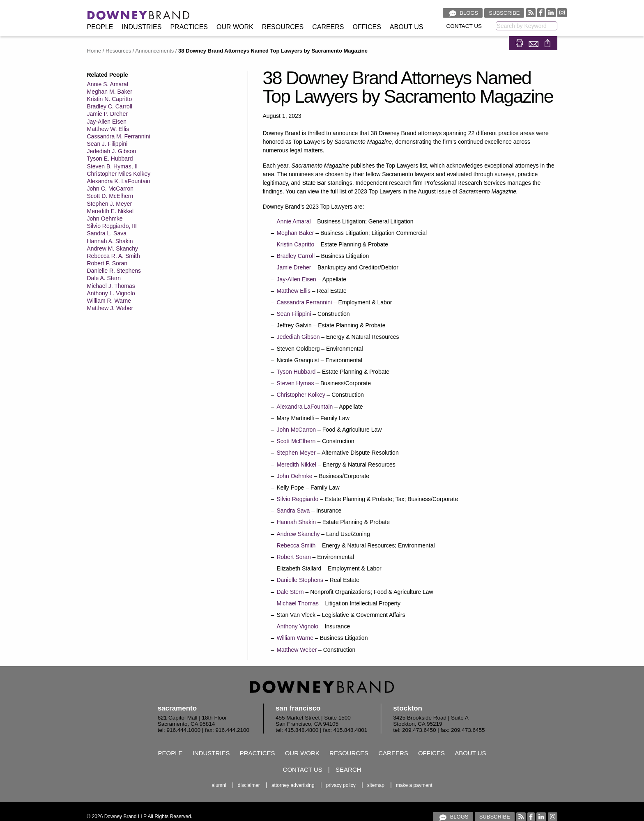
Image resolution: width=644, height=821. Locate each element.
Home (94, 51)
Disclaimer (249, 785)
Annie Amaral (293, 221)
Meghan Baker (295, 233)
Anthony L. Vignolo (111, 293)
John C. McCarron (110, 189)
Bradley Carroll (296, 256)
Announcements (154, 51)
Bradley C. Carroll (110, 106)
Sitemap (376, 785)
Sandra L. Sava (107, 233)
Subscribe (504, 13)
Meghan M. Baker (110, 92)
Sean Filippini (294, 314)
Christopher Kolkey (301, 395)
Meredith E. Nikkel (110, 211)
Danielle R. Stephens (114, 271)
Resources (283, 27)
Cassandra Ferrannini (304, 302)
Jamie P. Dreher (107, 114)
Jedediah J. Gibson (112, 151)
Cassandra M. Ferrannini (119, 136)
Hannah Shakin (296, 522)
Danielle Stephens (300, 580)
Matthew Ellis (293, 291)
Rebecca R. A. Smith (114, 256)
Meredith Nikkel (296, 465)
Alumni (219, 785)
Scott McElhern (296, 441)
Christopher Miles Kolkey (119, 174)
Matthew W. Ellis (108, 129)
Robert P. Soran (107, 263)
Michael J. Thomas (111, 286)
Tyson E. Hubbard (110, 159)
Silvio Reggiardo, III (112, 226)
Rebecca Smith (296, 545)
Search (348, 769)
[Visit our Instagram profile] (562, 13)
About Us (407, 27)
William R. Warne (109, 301)
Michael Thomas (297, 603)
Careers (328, 27)
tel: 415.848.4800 (297, 730)
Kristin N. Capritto (110, 99)
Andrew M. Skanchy (113, 248)
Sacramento (177, 708)
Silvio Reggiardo (297, 499)
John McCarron (296, 430)
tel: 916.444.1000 (179, 730)
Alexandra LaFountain (305, 407)
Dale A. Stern (104, 278)
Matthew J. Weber (110, 308)
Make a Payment (414, 785)
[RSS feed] (531, 13)
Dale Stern (290, 592)
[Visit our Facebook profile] (541, 13)
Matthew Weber (297, 650)
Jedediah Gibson (298, 337)
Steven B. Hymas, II (113, 166)
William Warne (295, 638)
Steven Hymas (295, 383)
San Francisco (298, 708)
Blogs (463, 13)
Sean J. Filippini (107, 144)
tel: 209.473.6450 (414, 730)
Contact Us (464, 26)
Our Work (235, 27)
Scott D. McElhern (110, 196)
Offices (367, 27)
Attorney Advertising (293, 785)
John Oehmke (105, 218)
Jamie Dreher (294, 267)
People (100, 27)
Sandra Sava (293, 511)
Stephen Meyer (296, 453)
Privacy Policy (341, 785)
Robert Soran (293, 557)
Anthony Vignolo (297, 626)
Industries (142, 27)
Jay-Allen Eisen (107, 122)
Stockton (408, 708)
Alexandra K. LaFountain (119, 181)
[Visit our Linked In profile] (551, 13)
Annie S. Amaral (108, 84)
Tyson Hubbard (296, 372)
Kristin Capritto (295, 244)
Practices (189, 27)
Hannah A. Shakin (110, 241)
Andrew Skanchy (298, 534)
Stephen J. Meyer (110, 204)
